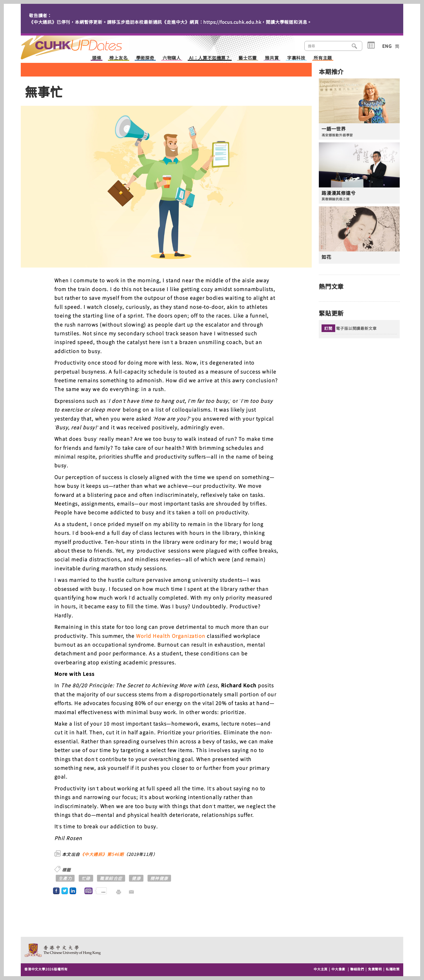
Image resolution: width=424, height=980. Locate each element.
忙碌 (86, 878)
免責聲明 (375, 969)
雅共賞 (272, 58)
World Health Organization (171, 636)
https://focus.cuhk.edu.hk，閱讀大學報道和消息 (255, 22)
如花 (326, 257)
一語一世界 (334, 129)
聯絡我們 (357, 969)
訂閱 (328, 328)
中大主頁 (321, 969)
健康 (136, 878)
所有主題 (323, 58)
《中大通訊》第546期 (102, 854)
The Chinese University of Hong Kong (63, 950)
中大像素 (338, 969)
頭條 (97, 58)
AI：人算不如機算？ (210, 58)
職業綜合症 (111, 878)
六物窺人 (172, 58)
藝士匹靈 (248, 58)
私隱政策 (393, 969)
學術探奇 (145, 58)
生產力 (65, 878)
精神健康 (159, 878)
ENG (387, 46)
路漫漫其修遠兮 (339, 193)
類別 (371, 45)
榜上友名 (118, 58)
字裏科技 (296, 58)
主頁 (82, 44)
